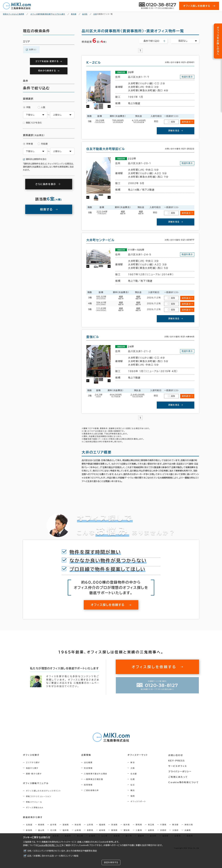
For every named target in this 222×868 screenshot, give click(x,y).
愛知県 (127, 830)
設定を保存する (111, 862)
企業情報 (86, 755)
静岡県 (114, 830)
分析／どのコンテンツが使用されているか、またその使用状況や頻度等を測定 (62, 851)
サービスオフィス (178, 766)
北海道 (29, 825)
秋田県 (78, 825)
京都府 (163, 830)
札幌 (133, 779)
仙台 (133, 785)
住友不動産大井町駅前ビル (106, 149)
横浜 (133, 790)
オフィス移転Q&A (35, 807)
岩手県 (53, 825)
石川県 (53, 830)
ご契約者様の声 (92, 790)
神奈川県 (189, 825)
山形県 (90, 825)
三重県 (139, 830)
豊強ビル (93, 337)
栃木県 (127, 825)
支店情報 (89, 768)
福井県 (66, 830)
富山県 (41, 830)
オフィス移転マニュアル (36, 783)
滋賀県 (151, 830)
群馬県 (139, 825)
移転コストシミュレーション (39, 796)
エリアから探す (33, 762)
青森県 (41, 825)
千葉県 (163, 825)
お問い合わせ (176, 755)
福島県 (102, 825)
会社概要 (89, 762)
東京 (133, 762)
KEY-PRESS (177, 761)
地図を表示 (187, 77)
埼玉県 (151, 825)
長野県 (90, 830)
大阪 (133, 768)
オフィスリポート (138, 801)
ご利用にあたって (178, 777)
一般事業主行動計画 (94, 779)
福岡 (133, 796)
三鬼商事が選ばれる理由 (96, 774)
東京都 (175, 825)
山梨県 (78, 830)
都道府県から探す (33, 817)
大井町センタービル (100, 240)
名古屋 (134, 774)
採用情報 (89, 785)
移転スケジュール (34, 802)
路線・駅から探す (34, 774)
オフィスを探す (31, 755)
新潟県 (29, 830)
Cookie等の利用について (50, 845)
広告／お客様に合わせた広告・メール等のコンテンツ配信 (53, 856)
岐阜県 (102, 830)
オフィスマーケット (138, 755)
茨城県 (114, 825)
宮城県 (66, 825)
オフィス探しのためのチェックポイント (43, 791)
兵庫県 (188, 830)
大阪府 (175, 830)
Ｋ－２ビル (94, 62)
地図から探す (32, 768)
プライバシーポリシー (180, 771)
